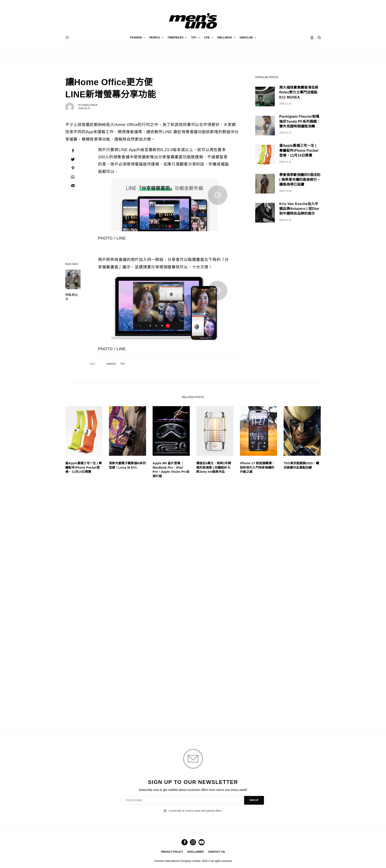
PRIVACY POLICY (172, 852)
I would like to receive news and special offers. (196, 811)
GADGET (112, 364)
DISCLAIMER (196, 852)
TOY (123, 364)
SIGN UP (254, 800)
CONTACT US (217, 852)
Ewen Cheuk (90, 105)
